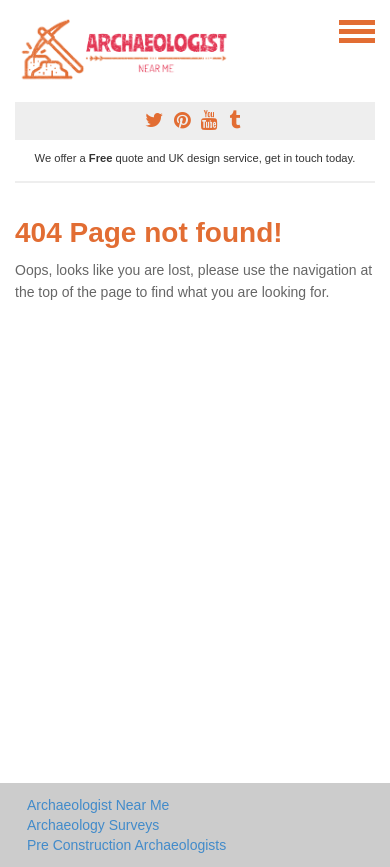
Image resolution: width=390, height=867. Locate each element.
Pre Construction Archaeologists (126, 845)
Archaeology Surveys (93, 825)
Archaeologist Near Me (98, 805)
